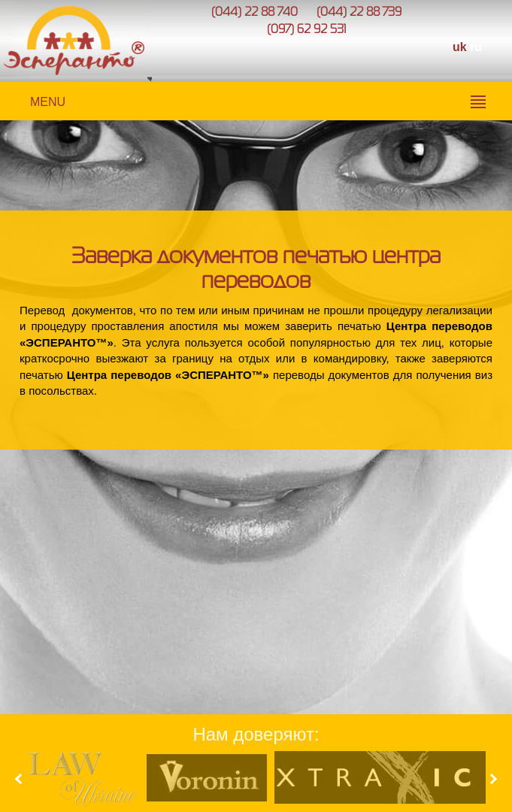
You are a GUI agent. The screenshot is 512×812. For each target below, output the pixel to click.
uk (460, 47)
